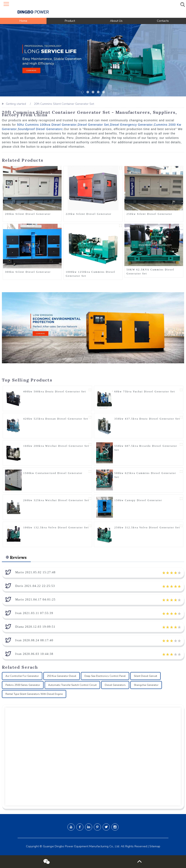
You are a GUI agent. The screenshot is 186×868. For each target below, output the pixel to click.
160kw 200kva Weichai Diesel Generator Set (56, 446)
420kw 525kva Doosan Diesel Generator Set (56, 419)
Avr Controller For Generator (22, 676)
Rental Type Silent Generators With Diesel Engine (34, 694)
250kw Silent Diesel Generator (149, 214)
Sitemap (155, 846)
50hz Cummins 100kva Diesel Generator (47, 124)
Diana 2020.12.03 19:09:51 (35, 627)
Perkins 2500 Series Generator (23, 685)
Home (23, 21)
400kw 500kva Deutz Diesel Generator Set (55, 391)
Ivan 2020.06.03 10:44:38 (34, 654)
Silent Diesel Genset (145, 676)
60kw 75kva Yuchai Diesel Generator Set (145, 391)
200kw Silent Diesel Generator (28, 214)
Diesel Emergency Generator (132, 124)
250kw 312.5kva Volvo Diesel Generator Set (147, 527)
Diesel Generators (115, 685)
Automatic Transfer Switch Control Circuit (72, 685)
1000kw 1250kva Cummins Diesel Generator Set (91, 274)
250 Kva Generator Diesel (62, 676)
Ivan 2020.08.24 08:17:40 (34, 640)
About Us (116, 21)
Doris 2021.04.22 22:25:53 (35, 586)
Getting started (16, 104)
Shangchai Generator (146, 685)
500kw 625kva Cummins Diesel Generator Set (145, 475)
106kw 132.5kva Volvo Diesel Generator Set (56, 527)
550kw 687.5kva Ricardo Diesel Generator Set (146, 448)
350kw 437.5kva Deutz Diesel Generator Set (147, 419)
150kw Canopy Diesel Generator (138, 500)
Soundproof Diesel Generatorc (41, 129)
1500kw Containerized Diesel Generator (53, 473)
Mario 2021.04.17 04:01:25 (36, 600)
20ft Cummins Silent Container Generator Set (64, 104)
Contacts (163, 21)
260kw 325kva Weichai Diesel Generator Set (56, 500)
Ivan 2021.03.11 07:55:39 (34, 613)
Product (70, 21)
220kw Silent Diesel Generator (89, 214)
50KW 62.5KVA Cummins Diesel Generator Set (150, 272)
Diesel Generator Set (94, 124)
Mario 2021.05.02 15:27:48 (36, 572)
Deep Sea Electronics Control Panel (105, 676)
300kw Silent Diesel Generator (28, 272)
